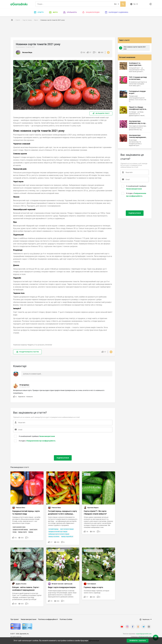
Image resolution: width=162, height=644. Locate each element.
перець (31, 532)
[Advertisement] (78, 30)
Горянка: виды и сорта (93, 587)
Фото (53, 12)
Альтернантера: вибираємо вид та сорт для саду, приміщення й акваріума (138, 122)
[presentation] (27, 448)
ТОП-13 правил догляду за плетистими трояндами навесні (138, 78)
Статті (39, 12)
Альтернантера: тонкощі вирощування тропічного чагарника (137, 136)
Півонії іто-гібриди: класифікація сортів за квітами (137, 108)
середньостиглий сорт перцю (58, 532)
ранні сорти (33, 530)
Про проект (15, 619)
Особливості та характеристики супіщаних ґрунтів (136, 64)
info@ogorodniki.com (145, 637)
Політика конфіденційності (48, 619)
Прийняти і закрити (138, 641)
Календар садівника (117, 12)
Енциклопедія (91, 12)
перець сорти (22, 532)
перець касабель (54, 537)
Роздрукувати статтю (29, 352)
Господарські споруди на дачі (137, 92)
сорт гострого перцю (67, 529)
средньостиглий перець (20, 530)
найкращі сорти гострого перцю (59, 534)
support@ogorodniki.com (144, 634)
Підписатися (63, 458)
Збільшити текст (103, 113)
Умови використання (47, 436)
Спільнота (70, 12)
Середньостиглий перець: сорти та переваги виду (26, 513)
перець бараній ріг (67, 537)
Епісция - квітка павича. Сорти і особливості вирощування (26, 589)
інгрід (15, 532)
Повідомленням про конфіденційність (41, 441)
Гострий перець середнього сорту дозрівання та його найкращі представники (62, 513)
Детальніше (94, 641)
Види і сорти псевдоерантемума (62, 587)
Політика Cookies (66, 619)
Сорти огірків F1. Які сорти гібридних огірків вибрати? (95, 513)
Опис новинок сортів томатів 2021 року (135, 48)
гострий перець (53, 529)
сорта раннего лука (19, 527)
